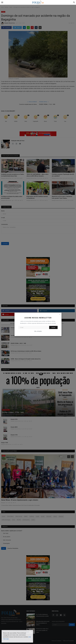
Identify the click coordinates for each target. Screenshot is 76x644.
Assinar (53, 327)
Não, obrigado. (38, 331)
